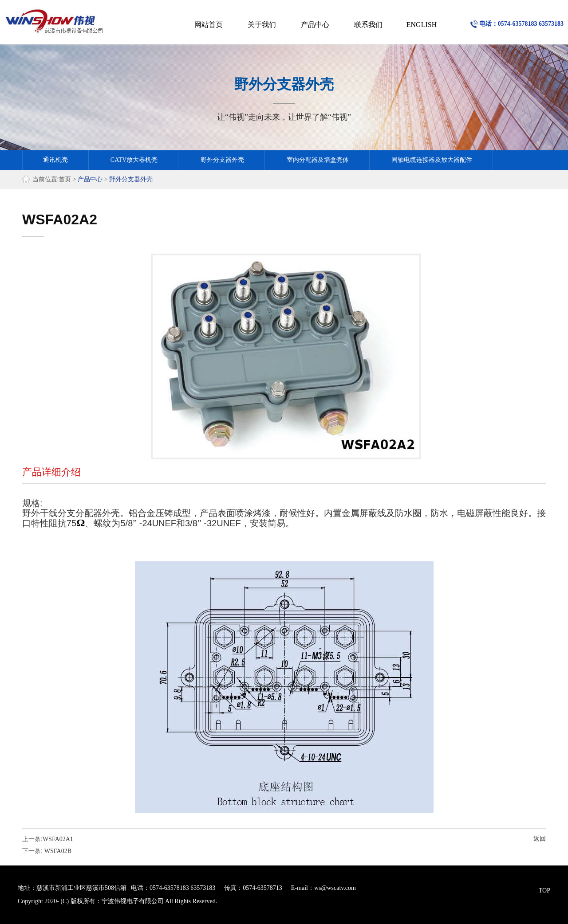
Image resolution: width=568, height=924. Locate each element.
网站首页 (209, 25)
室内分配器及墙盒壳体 (318, 160)
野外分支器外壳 (222, 160)
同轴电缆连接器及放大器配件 (432, 160)
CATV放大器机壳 (134, 160)
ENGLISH (422, 25)
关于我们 (262, 25)
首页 (65, 179)
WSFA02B (58, 851)
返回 (540, 839)
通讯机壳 (55, 160)
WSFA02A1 (58, 839)
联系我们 (368, 25)
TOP (544, 891)
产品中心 (315, 25)
